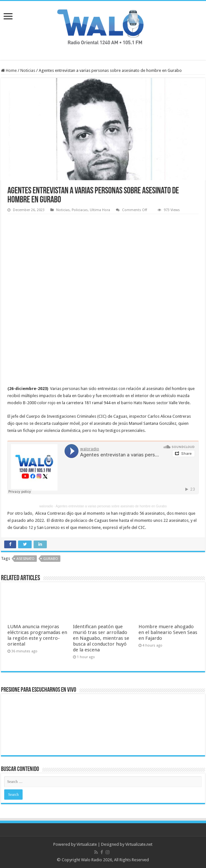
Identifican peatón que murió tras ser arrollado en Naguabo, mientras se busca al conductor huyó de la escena (101, 638)
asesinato (26, 559)
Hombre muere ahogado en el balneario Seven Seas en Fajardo (168, 632)
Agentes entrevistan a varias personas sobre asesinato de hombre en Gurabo (111, 506)
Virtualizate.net (139, 844)
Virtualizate (87, 844)
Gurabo (51, 559)
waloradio (46, 506)
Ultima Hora (100, 210)
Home (9, 70)
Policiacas (80, 210)
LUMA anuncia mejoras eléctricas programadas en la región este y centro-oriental (37, 635)
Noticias (28, 70)
